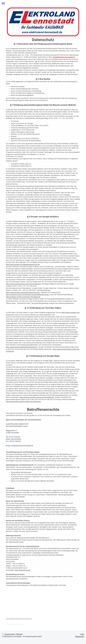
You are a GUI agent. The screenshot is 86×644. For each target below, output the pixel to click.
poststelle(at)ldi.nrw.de (19, 568)
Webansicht (80, 637)
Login (82, 634)
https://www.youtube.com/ (71, 312)
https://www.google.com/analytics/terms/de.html (23, 292)
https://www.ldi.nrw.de (22, 570)
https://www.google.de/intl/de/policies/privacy (22, 347)
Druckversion (8, 634)
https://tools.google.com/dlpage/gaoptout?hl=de (23, 264)
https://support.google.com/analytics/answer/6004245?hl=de (27, 295)
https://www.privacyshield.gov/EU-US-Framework (23, 284)
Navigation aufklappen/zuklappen (43, 3)
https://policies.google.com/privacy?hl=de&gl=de (23, 297)
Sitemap (19, 634)
